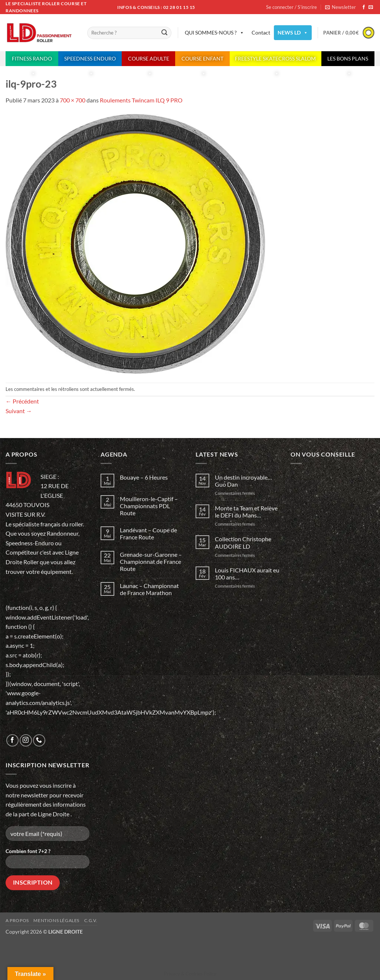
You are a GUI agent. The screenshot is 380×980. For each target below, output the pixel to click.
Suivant (19, 411)
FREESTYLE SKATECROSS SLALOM (275, 61)
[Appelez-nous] (39, 740)
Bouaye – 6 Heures (144, 477)
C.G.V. (91, 920)
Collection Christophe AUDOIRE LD (243, 542)
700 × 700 (73, 100)
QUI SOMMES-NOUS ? (214, 33)
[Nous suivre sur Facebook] (364, 7)
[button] (340, 7)
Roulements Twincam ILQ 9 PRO (141, 100)
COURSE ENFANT (202, 61)
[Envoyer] (165, 33)
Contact (261, 32)
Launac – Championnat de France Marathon (149, 589)
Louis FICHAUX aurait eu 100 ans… (247, 574)
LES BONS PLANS (348, 61)
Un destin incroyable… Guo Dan (244, 481)
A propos (17, 920)
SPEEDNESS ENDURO (90, 61)
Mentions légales (56, 920)
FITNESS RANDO (32, 61)
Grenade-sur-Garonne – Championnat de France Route (151, 561)
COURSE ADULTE (149, 61)
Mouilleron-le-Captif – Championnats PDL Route (149, 506)
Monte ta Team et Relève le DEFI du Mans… (246, 512)
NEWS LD (293, 33)
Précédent (22, 401)
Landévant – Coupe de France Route (148, 533)
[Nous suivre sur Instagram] (26, 740)
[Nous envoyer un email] (371, 7)
